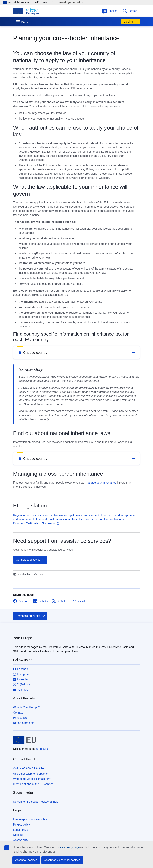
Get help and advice (30, 560)
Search (130, 11)
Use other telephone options (30, 774)
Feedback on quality (31, 616)
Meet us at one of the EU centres (33, 784)
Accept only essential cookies (62, 860)
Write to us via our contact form (32, 779)
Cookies (18, 835)
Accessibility (21, 840)
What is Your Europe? (26, 707)
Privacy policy (22, 825)
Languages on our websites (30, 819)
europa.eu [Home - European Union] (42, 749)
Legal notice (21, 830)
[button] (76, 353)
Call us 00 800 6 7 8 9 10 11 (30, 768)
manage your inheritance (101, 483)
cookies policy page (68, 847)
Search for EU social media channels (36, 802)
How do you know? (71, 2)
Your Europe (23, 638)
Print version (21, 718)
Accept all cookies (26, 860)
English (109, 11)
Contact (18, 713)
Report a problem (24, 723)
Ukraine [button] (131, 22)
